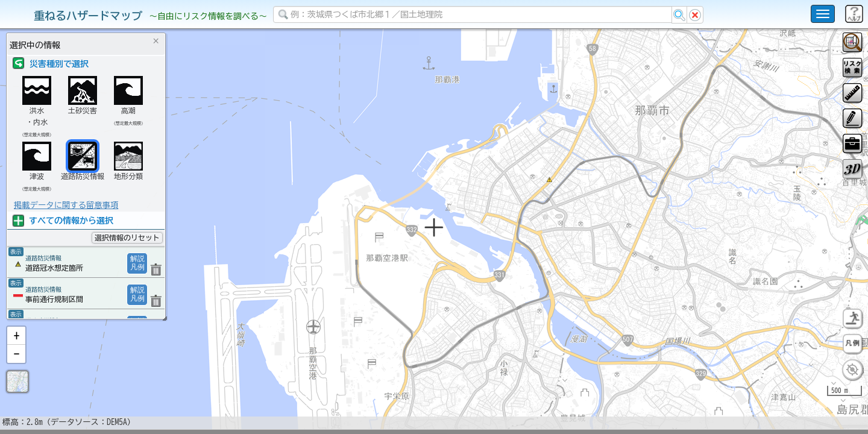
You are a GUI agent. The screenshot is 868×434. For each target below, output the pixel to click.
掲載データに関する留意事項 (66, 205)
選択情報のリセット (127, 237)
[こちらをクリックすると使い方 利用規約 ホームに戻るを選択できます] (823, 14)
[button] (16, 367)
